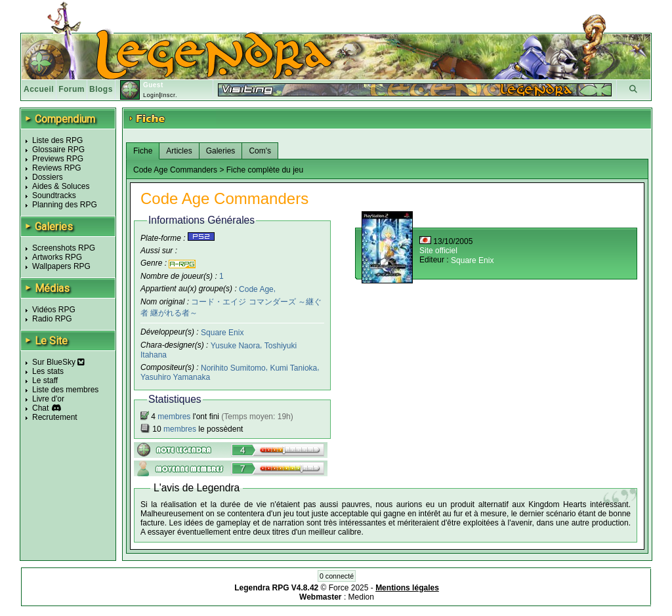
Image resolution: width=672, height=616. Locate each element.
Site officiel (438, 251)
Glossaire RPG (58, 150)
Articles (179, 151)
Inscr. (169, 95)
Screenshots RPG (64, 248)
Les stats (48, 371)
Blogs (101, 89)
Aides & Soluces (61, 186)
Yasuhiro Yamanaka (175, 377)
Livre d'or (48, 399)
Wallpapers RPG (61, 266)
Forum (72, 89)
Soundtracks (54, 195)
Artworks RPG (57, 257)
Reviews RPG (57, 168)
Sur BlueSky (58, 362)
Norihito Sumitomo (233, 368)
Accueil (39, 89)
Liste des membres (65, 390)
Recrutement (55, 417)
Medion (361, 597)
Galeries (221, 151)
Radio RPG (52, 319)
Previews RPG (58, 159)
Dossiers (48, 177)
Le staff (45, 380)
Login (151, 95)
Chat (40, 408)
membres (174, 417)
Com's (260, 151)
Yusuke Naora (235, 346)
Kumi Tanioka (293, 368)
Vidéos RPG (54, 310)
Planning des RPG (65, 205)
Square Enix (222, 333)
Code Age (256, 289)
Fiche (143, 151)
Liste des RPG (57, 140)
